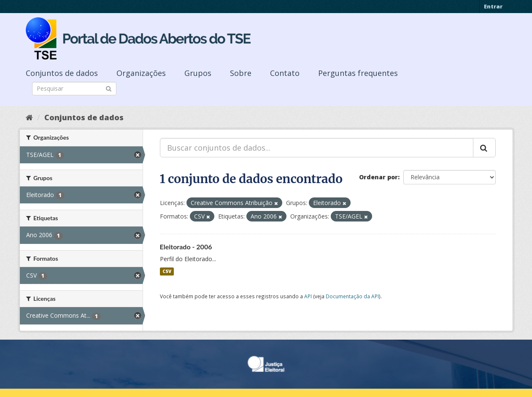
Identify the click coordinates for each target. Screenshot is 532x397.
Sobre (241, 73)
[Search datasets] (74, 89)
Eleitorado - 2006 (186, 247)
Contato (285, 73)
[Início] (29, 117)
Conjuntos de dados (62, 73)
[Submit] (109, 88)
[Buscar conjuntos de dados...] (317, 148)
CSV (167, 271)
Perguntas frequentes (358, 73)
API (308, 296)
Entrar (493, 6)
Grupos (198, 73)
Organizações (141, 73)
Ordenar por (378, 177)
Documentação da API (352, 296)
